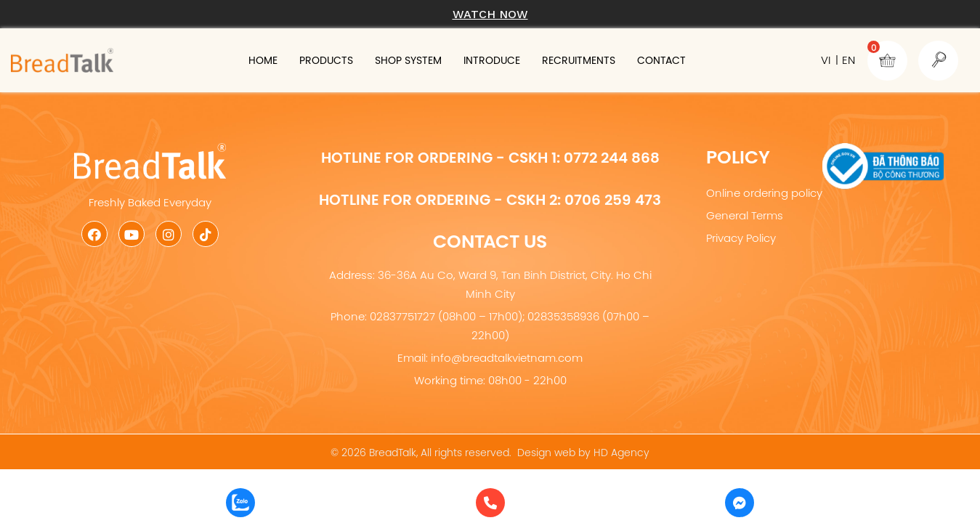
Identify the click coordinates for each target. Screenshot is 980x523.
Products (328, 60)
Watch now (490, 14)
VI (826, 60)
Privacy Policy (741, 238)
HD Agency (621, 453)
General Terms (745, 215)
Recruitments (628, 60)
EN (849, 60)
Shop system (426, 60)
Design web (546, 453)
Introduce (525, 60)
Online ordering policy (764, 193)
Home (252, 60)
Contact (726, 60)
